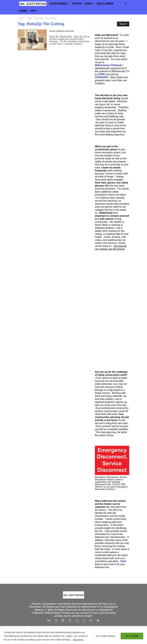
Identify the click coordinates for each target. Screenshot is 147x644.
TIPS (33, 11)
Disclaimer (105, 4)
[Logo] (33, 4)
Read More (78, 640)
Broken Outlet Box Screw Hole (62, 31)
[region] (73, 635)
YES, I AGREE (132, 636)
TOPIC (102, 74)
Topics (77, 4)
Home (23, 11)
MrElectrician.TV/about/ (108, 65)
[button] (126, 4)
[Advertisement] (112, 311)
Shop (89, 4)
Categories (59, 4)
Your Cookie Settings (105, 636)
